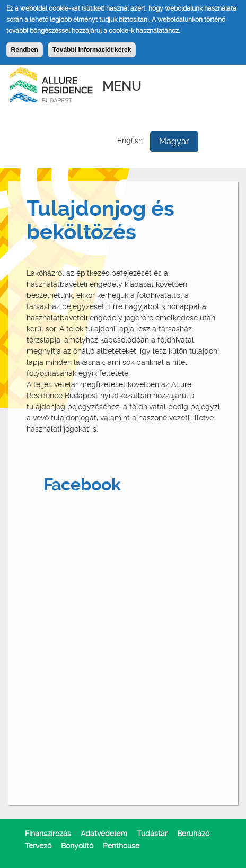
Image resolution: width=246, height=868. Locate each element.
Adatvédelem (104, 834)
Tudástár (152, 834)
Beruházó (193, 834)
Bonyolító (77, 846)
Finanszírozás (48, 834)
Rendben (25, 50)
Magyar (174, 141)
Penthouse (121, 846)
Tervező (38, 846)
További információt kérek (92, 50)
